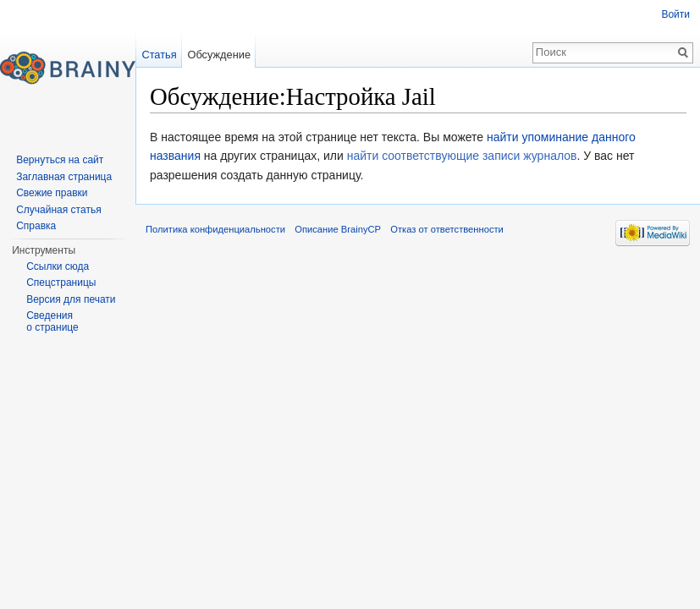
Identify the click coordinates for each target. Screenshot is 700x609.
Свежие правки (52, 193)
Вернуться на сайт (60, 160)
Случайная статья (58, 210)
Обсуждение (219, 55)
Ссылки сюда (58, 266)
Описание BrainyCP (338, 229)
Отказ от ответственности (447, 229)
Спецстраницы (61, 283)
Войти (675, 14)
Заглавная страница (64, 177)
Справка (36, 226)
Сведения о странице (52, 321)
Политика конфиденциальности (215, 229)
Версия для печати (71, 299)
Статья (159, 55)
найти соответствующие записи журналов (462, 156)
